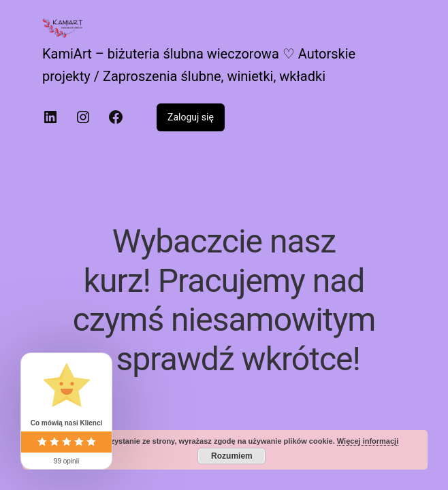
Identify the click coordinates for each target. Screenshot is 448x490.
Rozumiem (232, 456)
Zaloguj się (191, 117)
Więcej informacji (368, 441)
